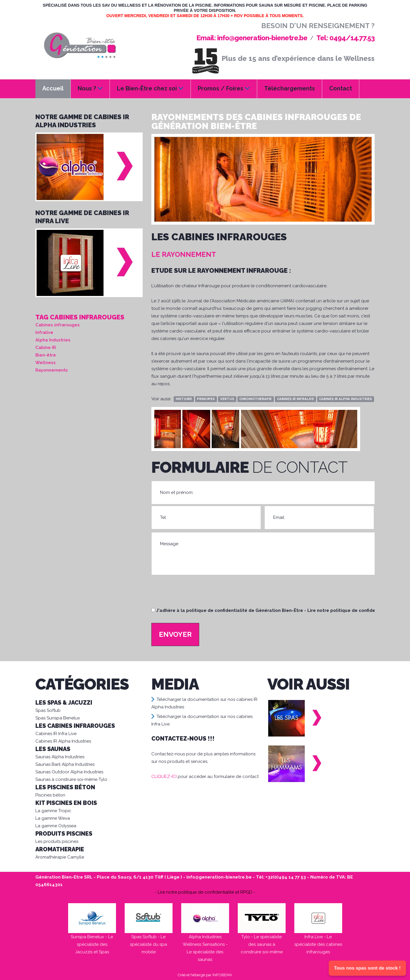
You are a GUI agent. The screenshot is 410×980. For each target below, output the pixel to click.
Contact (341, 88)
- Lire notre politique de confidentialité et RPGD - (205, 892)
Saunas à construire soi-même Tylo (71, 779)
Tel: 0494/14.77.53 (345, 38)
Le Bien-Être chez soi (150, 88)
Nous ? (90, 88)
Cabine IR (46, 348)
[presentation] (195, 594)
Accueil (53, 88)
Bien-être (46, 355)
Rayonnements (52, 370)
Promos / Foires (224, 88)
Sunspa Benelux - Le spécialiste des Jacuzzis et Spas (92, 944)
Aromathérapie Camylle (60, 857)
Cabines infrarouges (58, 325)
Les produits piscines (57, 841)
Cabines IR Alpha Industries (63, 741)
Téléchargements (290, 88)
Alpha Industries (53, 340)
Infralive (44, 332)
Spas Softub (48, 710)
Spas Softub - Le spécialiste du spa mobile (148, 944)
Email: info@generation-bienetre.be (252, 38)
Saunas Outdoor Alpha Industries (69, 772)
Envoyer (175, 634)
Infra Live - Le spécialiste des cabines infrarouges (318, 944)
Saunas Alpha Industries (60, 757)
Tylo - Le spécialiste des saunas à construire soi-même (262, 944)
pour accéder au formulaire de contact (205, 777)
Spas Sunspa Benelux (58, 718)
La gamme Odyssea (56, 826)
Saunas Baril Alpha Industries (65, 764)
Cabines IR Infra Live (56, 734)
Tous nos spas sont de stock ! (367, 968)
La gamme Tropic (53, 811)
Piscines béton (50, 795)
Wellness (46, 363)
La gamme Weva (53, 818)
